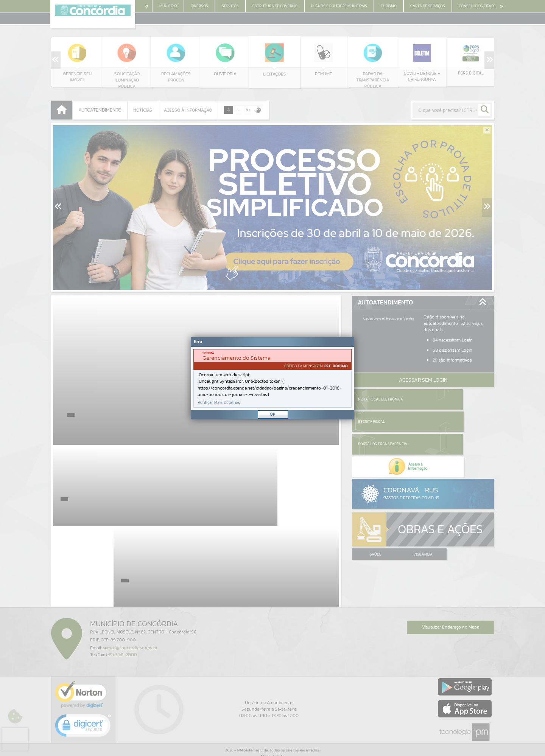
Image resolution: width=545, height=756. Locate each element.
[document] (272, 378)
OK (273, 414)
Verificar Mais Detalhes (219, 403)
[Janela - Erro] (272, 378)
